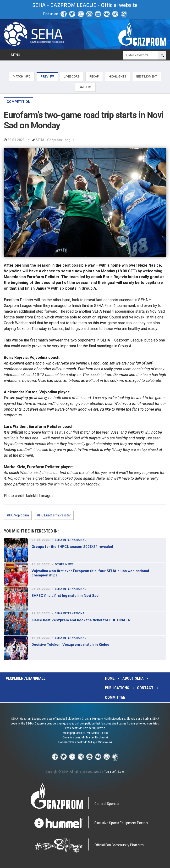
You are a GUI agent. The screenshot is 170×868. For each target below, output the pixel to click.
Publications (117, 688)
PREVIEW (47, 76)
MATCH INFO (22, 76)
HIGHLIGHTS (118, 76)
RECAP (94, 76)
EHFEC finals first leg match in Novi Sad (65, 596)
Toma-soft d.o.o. (114, 772)
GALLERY (85, 87)
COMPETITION (19, 102)
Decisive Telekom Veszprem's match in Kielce (70, 645)
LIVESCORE (72, 76)
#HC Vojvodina (18, 515)
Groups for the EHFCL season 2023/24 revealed (72, 547)
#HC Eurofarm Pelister (54, 515)
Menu (14, 55)
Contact (145, 688)
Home (110, 678)
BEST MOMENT (147, 76)
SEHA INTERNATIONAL (70, 540)
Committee (115, 697)
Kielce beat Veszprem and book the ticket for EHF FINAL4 (81, 620)
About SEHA (133, 678)
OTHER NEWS (64, 564)
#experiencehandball (26, 678)
